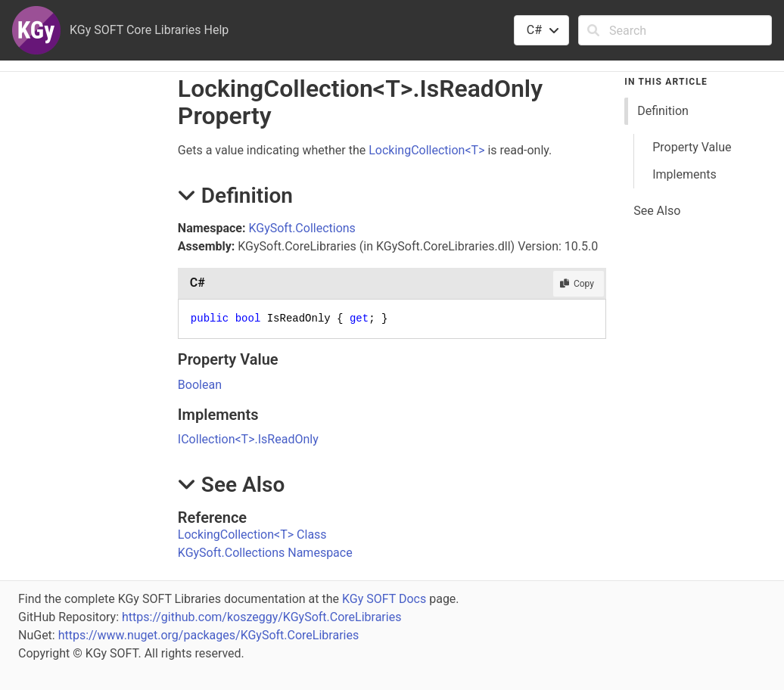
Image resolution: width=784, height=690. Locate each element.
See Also (657, 211)
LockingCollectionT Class (252, 535)
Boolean (200, 385)
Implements (684, 174)
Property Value (692, 147)
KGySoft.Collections (302, 228)
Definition (663, 111)
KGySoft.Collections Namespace (265, 553)
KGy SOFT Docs (384, 599)
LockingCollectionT (426, 150)
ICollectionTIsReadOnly (248, 439)
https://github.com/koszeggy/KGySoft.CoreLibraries (261, 617)
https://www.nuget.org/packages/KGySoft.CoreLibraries (209, 635)
